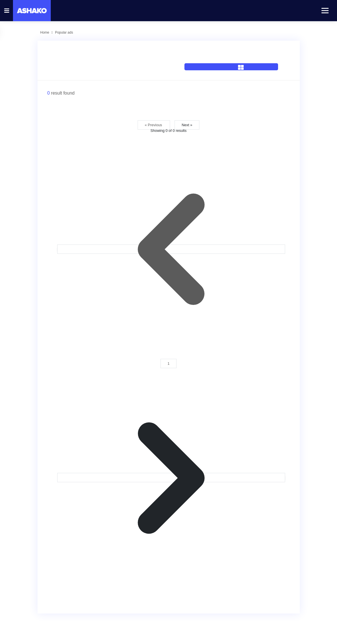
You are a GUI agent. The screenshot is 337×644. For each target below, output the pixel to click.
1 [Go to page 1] (168, 364)
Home (45, 32)
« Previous (154, 125)
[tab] (231, 60)
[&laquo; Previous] (171, 249)
